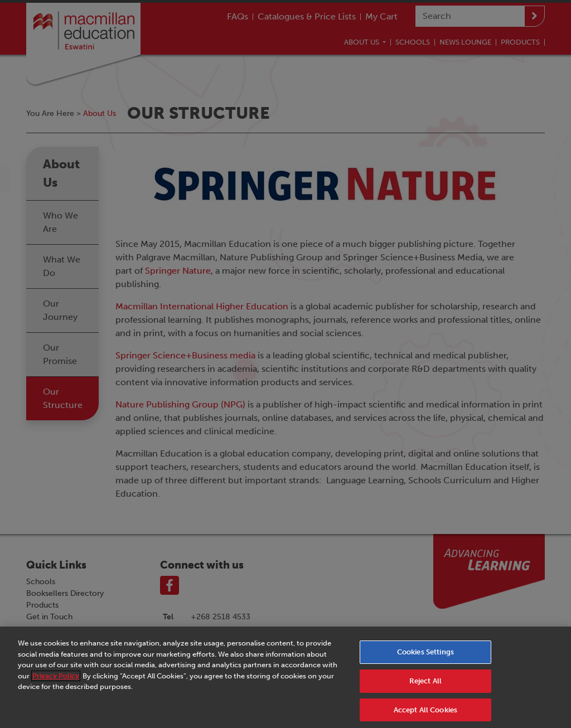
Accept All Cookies (425, 715)
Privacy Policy (56, 681)
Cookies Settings (425, 657)
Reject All (425, 686)
